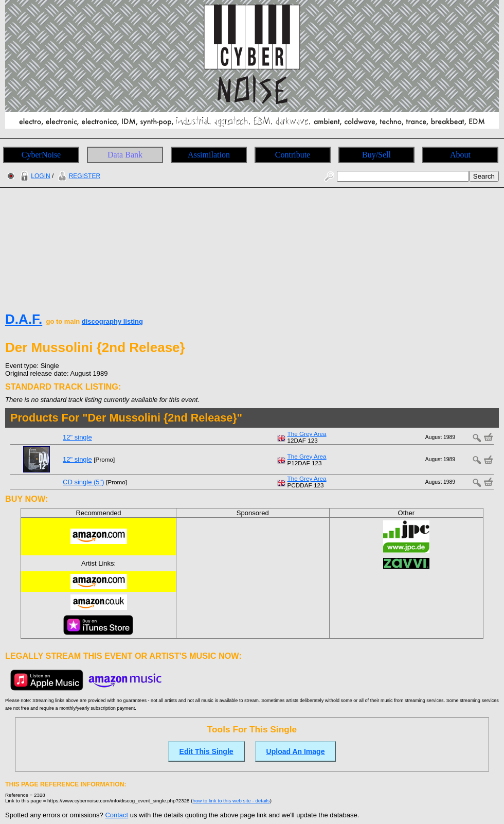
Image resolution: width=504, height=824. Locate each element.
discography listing (112, 321)
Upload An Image (296, 751)
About (460, 155)
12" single (77, 437)
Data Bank (125, 155)
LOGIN (34, 176)
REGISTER (78, 176)
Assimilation (209, 155)
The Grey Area (307, 434)
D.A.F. (24, 319)
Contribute (293, 155)
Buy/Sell (376, 155)
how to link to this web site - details (231, 801)
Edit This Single (206, 751)
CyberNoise (41, 155)
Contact (116, 815)
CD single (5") (83, 482)
